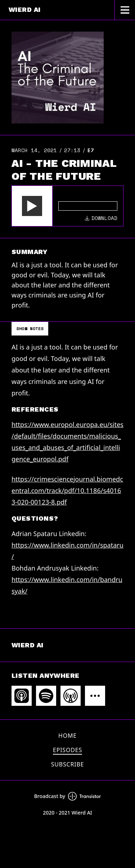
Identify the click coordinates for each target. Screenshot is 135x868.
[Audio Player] (67, 206)
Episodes (67, 750)
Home (67, 736)
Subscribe (68, 764)
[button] (32, 206)
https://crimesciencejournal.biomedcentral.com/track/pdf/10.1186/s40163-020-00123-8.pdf (67, 491)
